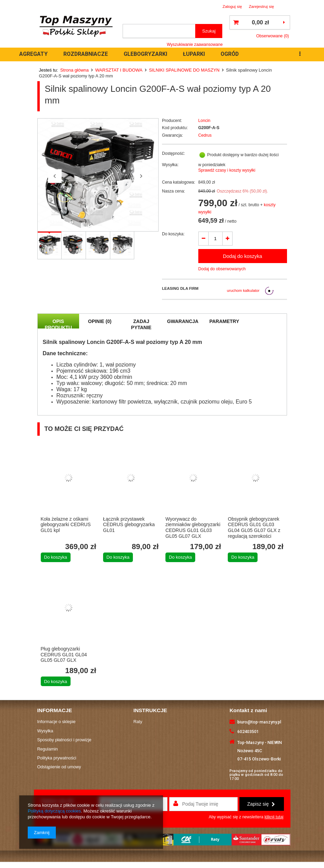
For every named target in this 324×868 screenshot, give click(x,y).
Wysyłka (45, 731)
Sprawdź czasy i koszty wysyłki (227, 170)
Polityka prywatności (57, 758)
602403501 (248, 731)
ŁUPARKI (194, 54)
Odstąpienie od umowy (59, 767)
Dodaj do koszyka (243, 256)
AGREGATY (33, 54)
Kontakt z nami (248, 710)
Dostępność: (173, 153)
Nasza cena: (173, 191)
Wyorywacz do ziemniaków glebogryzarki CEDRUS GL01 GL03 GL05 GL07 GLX (193, 528)
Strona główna (74, 70)
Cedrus (205, 135)
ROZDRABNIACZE (86, 54)
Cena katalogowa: (179, 182)
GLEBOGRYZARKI (145, 54)
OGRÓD (230, 54)
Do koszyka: (173, 234)
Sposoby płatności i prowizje (64, 740)
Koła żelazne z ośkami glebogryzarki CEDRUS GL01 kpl (66, 525)
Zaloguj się (232, 6)
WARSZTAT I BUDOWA (119, 70)
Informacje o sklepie (57, 722)
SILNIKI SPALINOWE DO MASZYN (184, 70)
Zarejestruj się (261, 6)
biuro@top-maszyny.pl (259, 722)
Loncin (204, 121)
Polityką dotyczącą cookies (54, 811)
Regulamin (48, 749)
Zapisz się (261, 804)
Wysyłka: (170, 165)
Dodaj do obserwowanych (222, 269)
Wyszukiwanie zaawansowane (195, 45)
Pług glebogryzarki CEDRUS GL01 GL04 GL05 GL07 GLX (64, 655)
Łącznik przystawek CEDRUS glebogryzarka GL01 (129, 525)
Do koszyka (56, 557)
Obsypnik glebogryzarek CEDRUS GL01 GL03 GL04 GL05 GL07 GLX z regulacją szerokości (254, 528)
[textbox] (159, 31)
